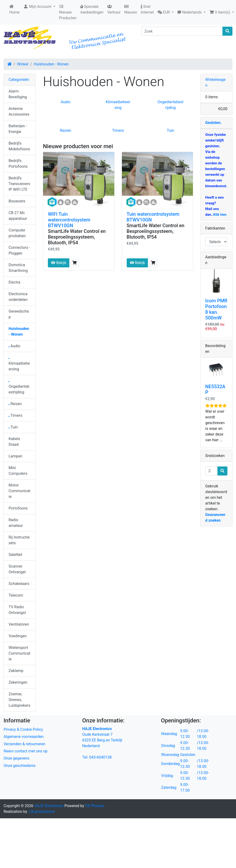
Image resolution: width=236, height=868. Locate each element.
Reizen (66, 130)
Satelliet (15, 555)
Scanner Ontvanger (17, 569)
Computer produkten (17, 233)
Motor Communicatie (19, 491)
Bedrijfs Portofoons (18, 164)
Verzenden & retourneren (24, 744)
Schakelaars (19, 584)
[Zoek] (182, 31)
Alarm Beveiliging (18, 94)
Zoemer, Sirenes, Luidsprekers (19, 700)
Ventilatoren (19, 624)
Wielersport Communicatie (19, 653)
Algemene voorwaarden (24, 737)
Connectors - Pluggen (19, 250)
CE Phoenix (95, 806)
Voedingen (18, 636)
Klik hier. (220, 215)
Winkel (23, 64)
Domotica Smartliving (18, 268)
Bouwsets (17, 201)
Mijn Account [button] (38, 7)
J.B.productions (41, 812)
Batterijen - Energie (18, 129)
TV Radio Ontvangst (17, 610)
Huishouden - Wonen (51, 64)
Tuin (171, 130)
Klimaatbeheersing (19, 365)
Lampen (15, 456)
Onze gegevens (16, 758)
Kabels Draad (14, 442)
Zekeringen (18, 682)
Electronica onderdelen (18, 297)
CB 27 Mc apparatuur (18, 216)
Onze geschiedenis (20, 766)
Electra (14, 282)
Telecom (16, 595)
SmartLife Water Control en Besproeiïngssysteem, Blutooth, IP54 (77, 237)
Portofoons (18, 508)
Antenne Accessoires (19, 111)
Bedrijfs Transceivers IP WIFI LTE (19, 184)
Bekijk (59, 263)
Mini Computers (18, 471)
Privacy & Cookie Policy (23, 729)
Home (14, 10)
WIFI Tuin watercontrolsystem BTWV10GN (69, 220)
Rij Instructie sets (19, 540)
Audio (66, 102)
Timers (118, 130)
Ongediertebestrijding (19, 388)
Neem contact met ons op (25, 751)
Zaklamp (16, 671)
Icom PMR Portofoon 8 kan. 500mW (216, 309)
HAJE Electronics (49, 806)
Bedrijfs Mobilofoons (19, 146)
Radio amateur (16, 523)
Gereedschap (19, 314)
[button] (166, 12)
